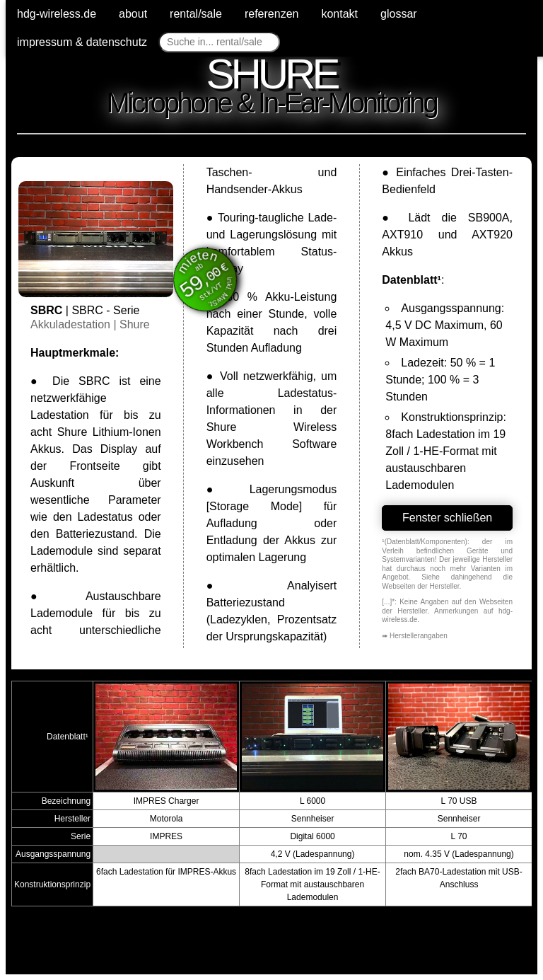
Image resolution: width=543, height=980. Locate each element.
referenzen (272, 14)
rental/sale (196, 14)
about (133, 14)
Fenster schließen (447, 518)
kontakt (339, 14)
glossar (399, 14)
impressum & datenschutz (82, 42)
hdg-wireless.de (57, 14)
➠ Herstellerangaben (415, 636)
